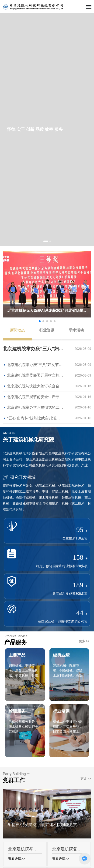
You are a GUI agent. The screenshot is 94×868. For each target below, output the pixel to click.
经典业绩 (61, 655)
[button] (46, 241)
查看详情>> (17, 859)
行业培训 (61, 711)
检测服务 (17, 711)
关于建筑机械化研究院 (28, 440)
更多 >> (84, 641)
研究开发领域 (19, 477)
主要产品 (17, 655)
